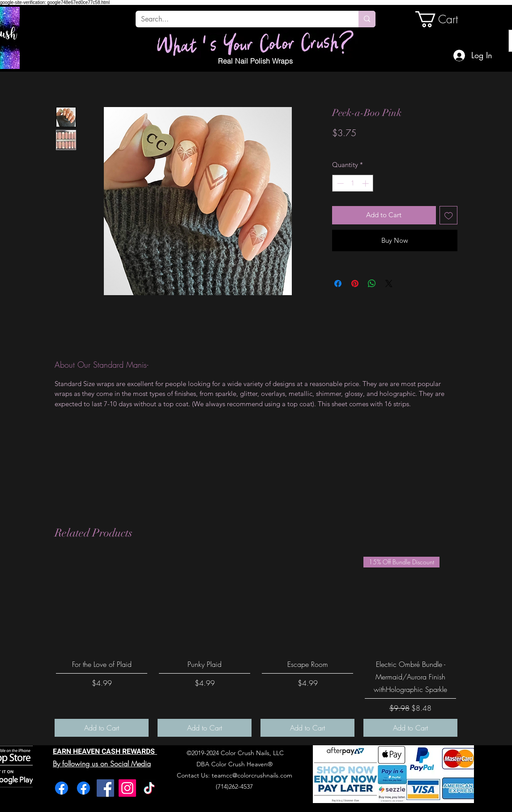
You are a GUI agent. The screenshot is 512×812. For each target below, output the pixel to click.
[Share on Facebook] (338, 284)
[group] (256, 647)
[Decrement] (339, 183)
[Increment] (366, 183)
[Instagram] (127, 788)
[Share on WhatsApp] (372, 284)
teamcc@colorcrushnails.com (252, 775)
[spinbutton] (353, 183)
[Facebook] (62, 788)
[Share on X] (389, 284)
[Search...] (240, 19)
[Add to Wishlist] (449, 215)
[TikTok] (149, 788)
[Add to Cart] (102, 728)
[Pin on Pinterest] (355, 284)
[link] (446, 19)
